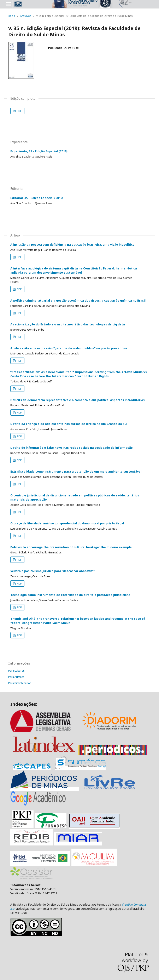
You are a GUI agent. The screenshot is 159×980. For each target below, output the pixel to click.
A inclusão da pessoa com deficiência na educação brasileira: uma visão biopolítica (72, 244)
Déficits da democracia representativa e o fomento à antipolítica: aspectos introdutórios (78, 400)
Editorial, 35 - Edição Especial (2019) (37, 198)
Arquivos (26, 16)
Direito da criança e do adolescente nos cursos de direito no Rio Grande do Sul (69, 424)
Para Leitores (16, 671)
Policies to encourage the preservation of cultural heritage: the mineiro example (71, 547)
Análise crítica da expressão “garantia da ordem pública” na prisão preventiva (69, 348)
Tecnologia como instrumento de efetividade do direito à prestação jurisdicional (71, 595)
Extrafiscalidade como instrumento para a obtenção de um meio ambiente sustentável (76, 471)
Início (12, 16)
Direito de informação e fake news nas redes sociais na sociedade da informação (72, 448)
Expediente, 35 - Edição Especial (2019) (39, 151)
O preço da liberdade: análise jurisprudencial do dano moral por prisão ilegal (67, 523)
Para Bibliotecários (20, 683)
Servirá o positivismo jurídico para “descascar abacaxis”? (53, 571)
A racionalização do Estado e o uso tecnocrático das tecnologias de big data (68, 324)
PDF (19, 111)
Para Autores (16, 677)
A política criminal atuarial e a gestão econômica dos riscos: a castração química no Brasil (78, 300)
